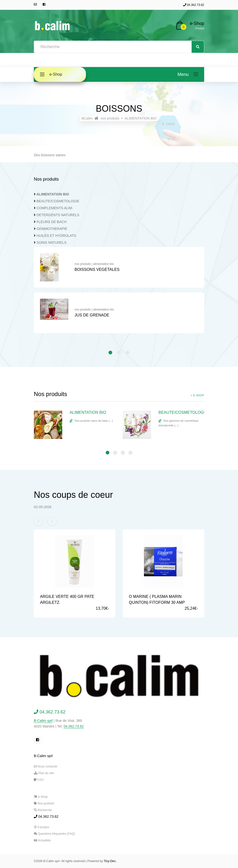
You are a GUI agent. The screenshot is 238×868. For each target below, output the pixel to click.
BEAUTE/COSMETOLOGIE (58, 201)
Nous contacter (46, 766)
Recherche (43, 810)
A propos (41, 827)
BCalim (87, 118)
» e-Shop (197, 395)
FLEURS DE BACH (51, 222)
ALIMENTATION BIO (140, 118)
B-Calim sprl (43, 721)
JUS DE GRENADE (92, 315)
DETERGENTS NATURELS (58, 215)
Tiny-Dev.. (110, 861)
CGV (39, 780)
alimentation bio (103, 264)
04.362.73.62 (194, 5)
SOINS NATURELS (51, 243)
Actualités (42, 840)
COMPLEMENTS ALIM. (55, 208)
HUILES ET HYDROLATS (56, 236)
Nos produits (44, 803)
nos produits (110, 118)
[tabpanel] (119, 293)
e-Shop (197, 23)
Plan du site (44, 773)
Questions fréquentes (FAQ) (54, 834)
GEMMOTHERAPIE (52, 229)
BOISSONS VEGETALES (97, 269)
